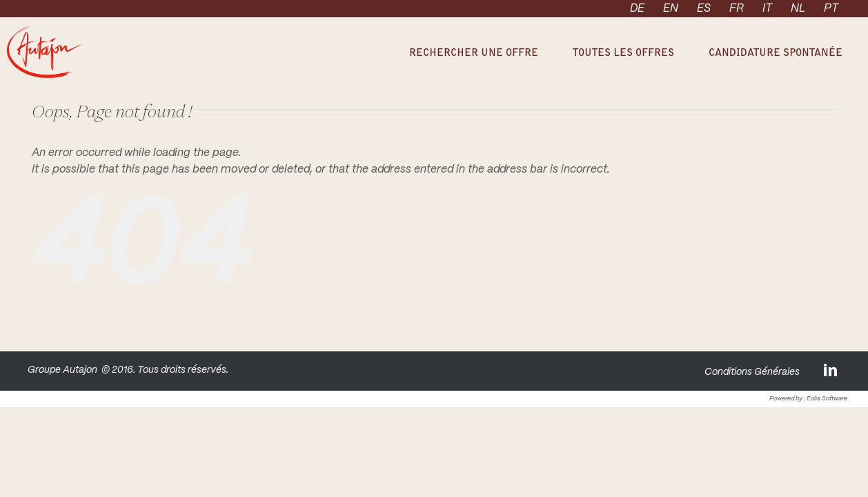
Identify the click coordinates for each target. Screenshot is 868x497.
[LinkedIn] (831, 370)
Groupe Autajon (62, 370)
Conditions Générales (752, 372)
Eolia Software (827, 399)
